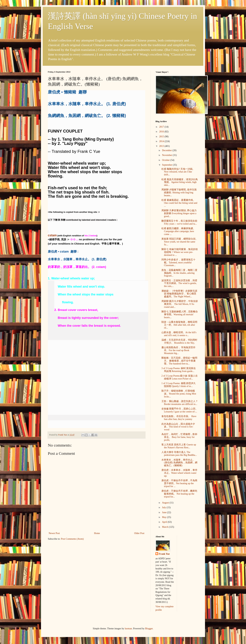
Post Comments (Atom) (72, 539)
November (167, 155)
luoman (128, 629)
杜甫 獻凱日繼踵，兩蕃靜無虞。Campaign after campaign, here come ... (179, 231)
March (165, 527)
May (164, 517)
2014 (162, 141)
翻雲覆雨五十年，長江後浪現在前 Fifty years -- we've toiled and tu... (179, 222)
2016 (162, 132)
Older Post (139, 533)
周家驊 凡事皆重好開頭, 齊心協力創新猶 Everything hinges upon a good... (179, 213)
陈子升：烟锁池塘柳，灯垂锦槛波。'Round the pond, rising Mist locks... (179, 394)
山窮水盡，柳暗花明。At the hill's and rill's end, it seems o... (179, 334)
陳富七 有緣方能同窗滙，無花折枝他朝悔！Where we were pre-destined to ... (180, 252)
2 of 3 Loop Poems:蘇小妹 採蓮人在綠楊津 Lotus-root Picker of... (180, 377)
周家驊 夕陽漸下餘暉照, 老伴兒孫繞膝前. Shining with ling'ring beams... (179, 193)
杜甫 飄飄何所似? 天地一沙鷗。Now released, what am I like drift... (178, 172)
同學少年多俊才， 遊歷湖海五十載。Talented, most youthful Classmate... (179, 263)
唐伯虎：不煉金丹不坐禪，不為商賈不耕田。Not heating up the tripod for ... (179, 483)
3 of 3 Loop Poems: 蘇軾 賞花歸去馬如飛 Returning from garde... (179, 370)
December (167, 150)
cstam (52, 235)
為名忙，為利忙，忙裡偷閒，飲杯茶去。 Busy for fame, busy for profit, (179, 437)
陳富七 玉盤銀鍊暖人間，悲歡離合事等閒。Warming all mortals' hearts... (180, 314)
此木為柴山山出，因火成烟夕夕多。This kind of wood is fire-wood (178, 427)
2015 (162, 137)
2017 (162, 127)
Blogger (149, 629)
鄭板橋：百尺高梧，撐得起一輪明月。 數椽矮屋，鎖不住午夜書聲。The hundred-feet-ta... (179, 361)
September (167, 165)
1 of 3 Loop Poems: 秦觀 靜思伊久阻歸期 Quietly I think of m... (179, 385)
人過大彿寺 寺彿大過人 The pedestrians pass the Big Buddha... (179, 454)
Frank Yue (164, 554)
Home (97, 533)
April (165, 522)
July (164, 507)
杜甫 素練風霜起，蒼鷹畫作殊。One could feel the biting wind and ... (179, 203)
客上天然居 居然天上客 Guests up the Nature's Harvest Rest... (179, 446)
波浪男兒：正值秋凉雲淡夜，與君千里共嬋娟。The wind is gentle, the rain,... (179, 283)
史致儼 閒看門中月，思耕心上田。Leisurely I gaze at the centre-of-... (180, 410)
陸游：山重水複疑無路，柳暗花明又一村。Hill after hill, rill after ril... (179, 325)
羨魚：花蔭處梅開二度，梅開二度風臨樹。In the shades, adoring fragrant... (179, 273)
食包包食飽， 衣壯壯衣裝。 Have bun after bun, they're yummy (179, 418)
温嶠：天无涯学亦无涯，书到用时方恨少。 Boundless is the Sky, (179, 341)
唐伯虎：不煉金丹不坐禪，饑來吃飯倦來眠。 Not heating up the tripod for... (179, 494)
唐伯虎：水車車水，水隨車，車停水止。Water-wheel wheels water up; (179, 473)
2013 (162, 146)
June (164, 512)
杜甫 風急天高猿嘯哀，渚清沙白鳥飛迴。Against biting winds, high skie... (180, 182)
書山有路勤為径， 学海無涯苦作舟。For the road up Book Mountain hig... (179, 350)
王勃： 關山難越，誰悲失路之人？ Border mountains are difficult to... (180, 403)
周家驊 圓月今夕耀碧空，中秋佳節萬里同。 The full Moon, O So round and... (180, 304)
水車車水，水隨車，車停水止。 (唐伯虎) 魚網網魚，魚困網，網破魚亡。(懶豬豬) (179, 463)
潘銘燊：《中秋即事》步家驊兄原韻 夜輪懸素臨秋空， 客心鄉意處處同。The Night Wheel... (179, 294)
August (166, 503)
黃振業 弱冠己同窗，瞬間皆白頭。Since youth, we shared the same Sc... (180, 242)
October (166, 160)
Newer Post (54, 533)
